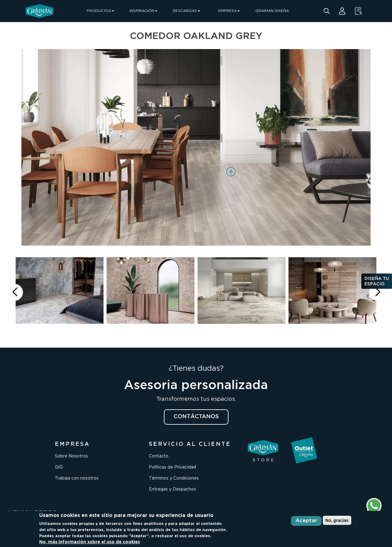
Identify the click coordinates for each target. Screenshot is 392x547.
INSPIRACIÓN (143, 11)
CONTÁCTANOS (196, 417)
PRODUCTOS (100, 11)
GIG (59, 467)
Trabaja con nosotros (77, 478)
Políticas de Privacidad (172, 467)
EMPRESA (229, 11)
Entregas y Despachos (172, 489)
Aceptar (306, 521)
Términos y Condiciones (174, 478)
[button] (377, 292)
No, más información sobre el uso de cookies (90, 542)
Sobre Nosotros (71, 456)
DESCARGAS (186, 11)
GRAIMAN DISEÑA (272, 11)
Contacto (159, 456)
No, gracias (337, 520)
